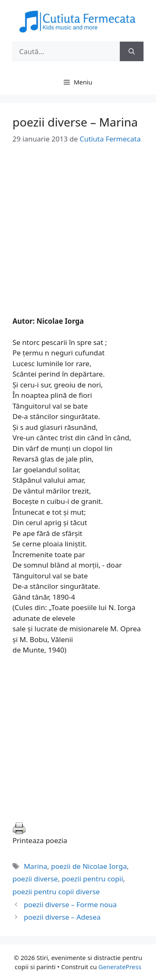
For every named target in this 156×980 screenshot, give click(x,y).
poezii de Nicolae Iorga (89, 866)
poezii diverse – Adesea (62, 917)
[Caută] (132, 52)
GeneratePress (120, 967)
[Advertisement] (78, 238)
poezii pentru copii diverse (56, 892)
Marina (35, 866)
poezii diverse (35, 879)
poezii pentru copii (92, 879)
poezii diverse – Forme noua (70, 904)
